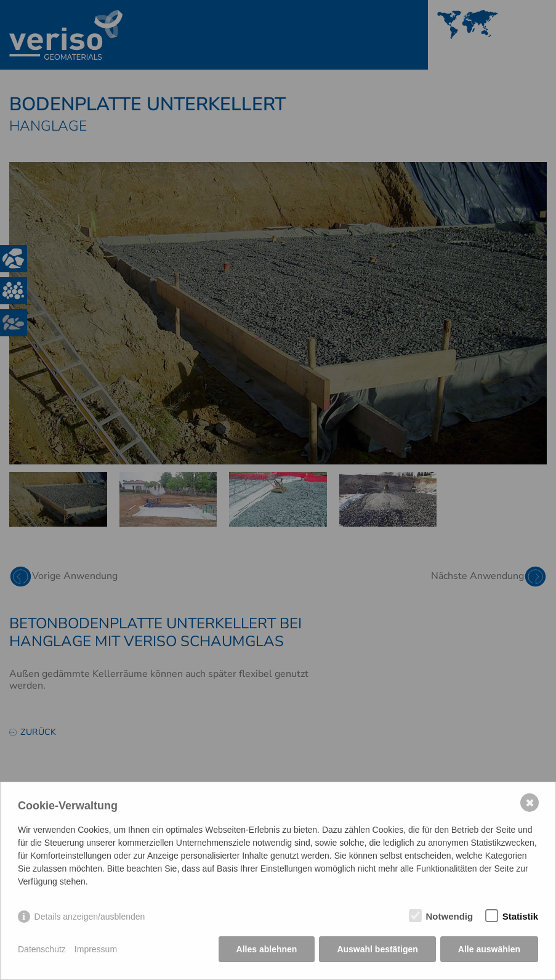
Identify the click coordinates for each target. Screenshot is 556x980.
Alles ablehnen (267, 949)
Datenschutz (42, 949)
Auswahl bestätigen (377, 949)
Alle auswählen (489, 949)
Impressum (96, 949)
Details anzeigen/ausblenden (90, 917)
